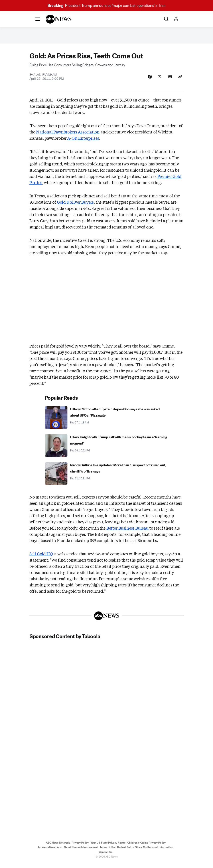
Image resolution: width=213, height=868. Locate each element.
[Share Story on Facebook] (146, 81)
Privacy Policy (80, 847)
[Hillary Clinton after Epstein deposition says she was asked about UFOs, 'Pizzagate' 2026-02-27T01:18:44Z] (106, 422)
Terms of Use (108, 852)
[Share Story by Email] (168, 81)
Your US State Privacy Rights (108, 847)
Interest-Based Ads (50, 852)
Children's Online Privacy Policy (146, 847)
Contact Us (106, 856)
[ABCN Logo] (59, 19)
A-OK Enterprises (83, 142)
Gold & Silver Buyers (75, 206)
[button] (38, 19)
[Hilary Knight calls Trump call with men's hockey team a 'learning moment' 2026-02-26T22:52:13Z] (106, 450)
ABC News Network (58, 847)
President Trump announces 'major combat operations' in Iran (106, 6)
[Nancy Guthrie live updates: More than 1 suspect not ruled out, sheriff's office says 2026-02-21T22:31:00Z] (106, 478)
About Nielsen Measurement (81, 852)
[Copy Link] (179, 81)
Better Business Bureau (127, 532)
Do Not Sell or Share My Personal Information (145, 852)
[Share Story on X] (157, 81)
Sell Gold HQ (41, 558)
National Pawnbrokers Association (68, 136)
